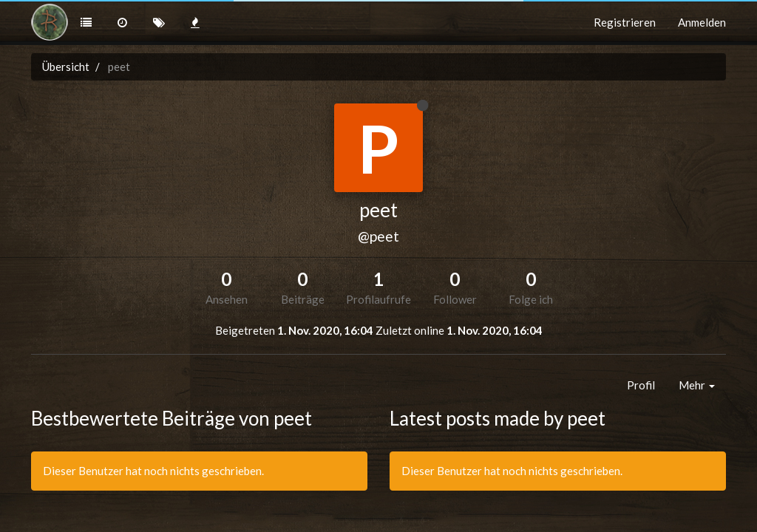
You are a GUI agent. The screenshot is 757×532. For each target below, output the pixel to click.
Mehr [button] (697, 385)
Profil (641, 385)
